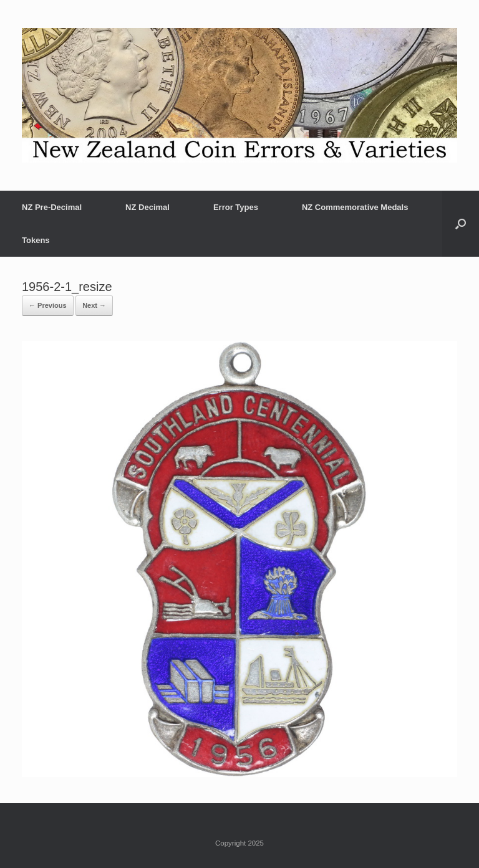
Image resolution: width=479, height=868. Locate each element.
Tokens (36, 240)
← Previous (48, 305)
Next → (94, 305)
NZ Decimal (148, 207)
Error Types (236, 207)
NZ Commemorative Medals (355, 207)
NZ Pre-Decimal (52, 207)
